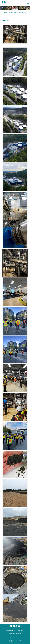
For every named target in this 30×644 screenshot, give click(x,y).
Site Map (24, 637)
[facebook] (11, 626)
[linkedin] (14, 626)
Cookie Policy (17, 637)
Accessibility (19, 634)
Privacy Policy (20, 630)
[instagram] (16, 626)
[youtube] (19, 626)
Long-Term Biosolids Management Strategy (17, 13)
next (26, 35)
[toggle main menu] (28, 3)
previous (4, 35)
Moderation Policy (10, 634)
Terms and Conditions (10, 630)
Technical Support (8, 637)
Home (6, 13)
